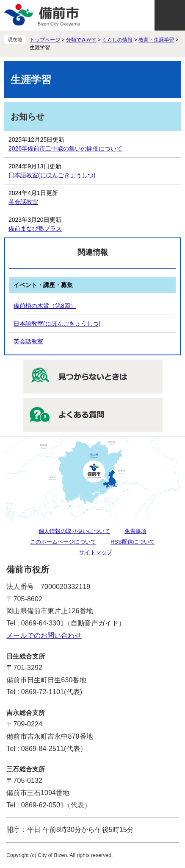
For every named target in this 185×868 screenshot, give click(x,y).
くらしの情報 (117, 40)
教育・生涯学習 (156, 40)
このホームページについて (63, 542)
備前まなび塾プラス (35, 229)
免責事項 (135, 531)
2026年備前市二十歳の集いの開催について (65, 148)
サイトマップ (96, 552)
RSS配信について (133, 542)
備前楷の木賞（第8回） (45, 306)
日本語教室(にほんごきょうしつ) (52, 175)
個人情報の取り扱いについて (74, 531)
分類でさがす (81, 40)
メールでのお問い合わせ (44, 635)
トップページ (45, 40)
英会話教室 (23, 202)
